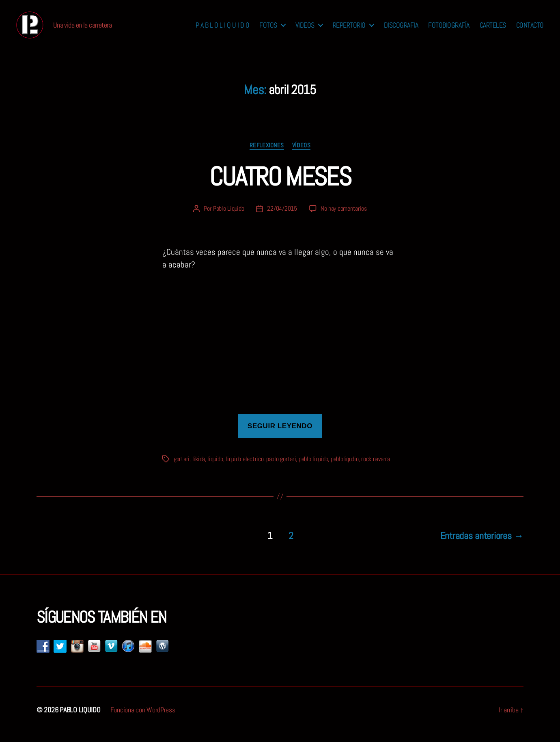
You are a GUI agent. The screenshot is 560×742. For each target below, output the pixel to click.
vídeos (301, 155)
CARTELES (493, 30)
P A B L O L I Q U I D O (223, 30)
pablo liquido (313, 468)
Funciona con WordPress (143, 719)
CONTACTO (530, 30)
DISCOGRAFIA (401, 30)
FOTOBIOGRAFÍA (449, 30)
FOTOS (268, 30)
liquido (215, 468)
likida (199, 468)
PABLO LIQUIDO (80, 719)
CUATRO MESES (280, 186)
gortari (182, 468)
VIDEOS (305, 30)
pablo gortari (281, 468)
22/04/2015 (282, 218)
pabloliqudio (345, 468)
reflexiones (267, 155)
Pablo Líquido (229, 218)
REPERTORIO (349, 30)
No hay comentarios (344, 218)
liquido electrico (244, 468)
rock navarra (376, 468)
